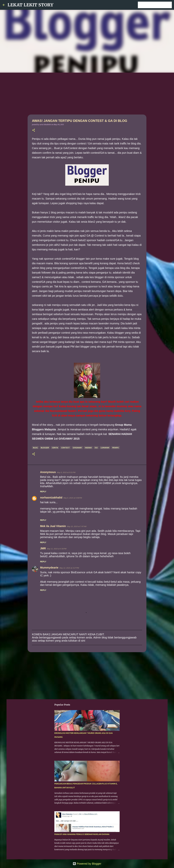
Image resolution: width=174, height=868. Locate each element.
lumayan (105, 448)
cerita (55, 448)
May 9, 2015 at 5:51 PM (66, 472)
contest (65, 448)
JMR (43, 548)
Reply (43, 492)
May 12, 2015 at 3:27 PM (69, 568)
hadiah (88, 448)
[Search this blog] (158, 5)
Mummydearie (49, 568)
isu (96, 448)
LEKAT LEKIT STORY (31, 5)
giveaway (77, 448)
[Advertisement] (87, 93)
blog (35, 448)
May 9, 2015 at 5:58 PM (73, 498)
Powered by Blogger (87, 864)
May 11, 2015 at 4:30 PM (57, 549)
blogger (45, 448)
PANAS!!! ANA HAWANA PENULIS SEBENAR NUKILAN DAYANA (82, 834)
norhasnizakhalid (51, 498)
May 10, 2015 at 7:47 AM (77, 526)
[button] (34, 130)
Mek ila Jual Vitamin (53, 526)
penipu (115, 448)
